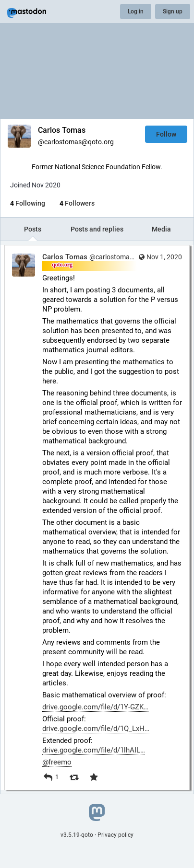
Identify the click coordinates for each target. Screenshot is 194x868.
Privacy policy (115, 835)
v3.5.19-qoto (77, 835)
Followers (77, 203)
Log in (136, 12)
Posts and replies (97, 229)
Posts (33, 229)
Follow (166, 134)
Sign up (173, 12)
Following (28, 203)
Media (161, 229)
